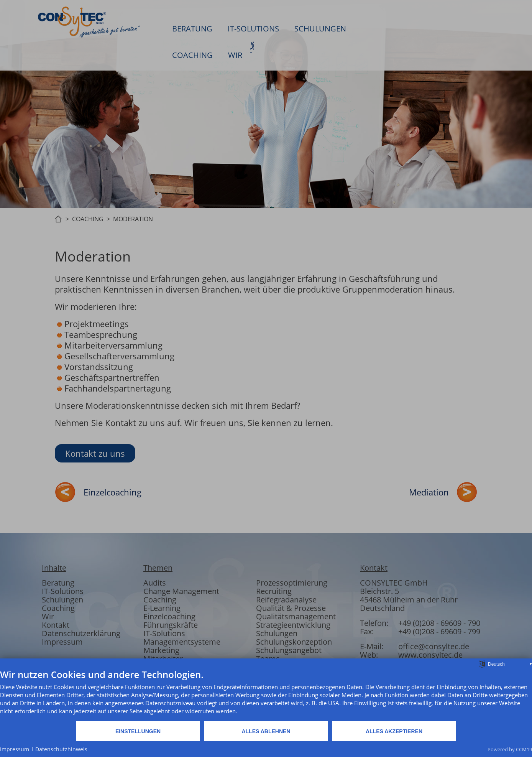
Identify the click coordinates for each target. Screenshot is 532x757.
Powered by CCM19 (510, 749)
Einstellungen (138, 731)
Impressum (15, 749)
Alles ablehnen (266, 731)
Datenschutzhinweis (61, 749)
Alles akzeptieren (394, 731)
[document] (266, 694)
